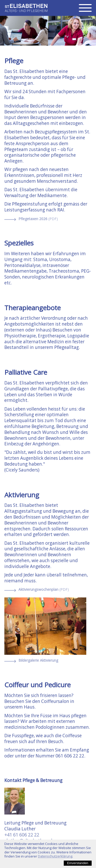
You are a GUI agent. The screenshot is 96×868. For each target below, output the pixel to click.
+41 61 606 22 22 (22, 835)
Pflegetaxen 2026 (38, 219)
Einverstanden (78, 863)
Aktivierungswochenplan (44, 590)
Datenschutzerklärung (55, 856)
